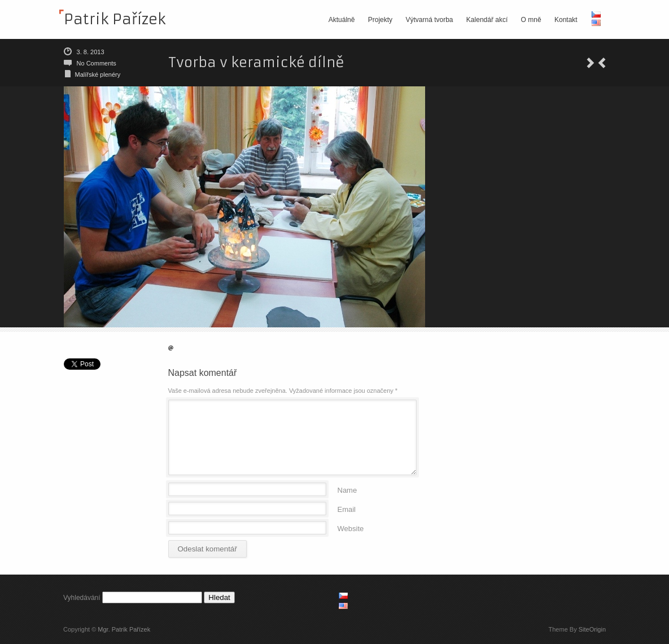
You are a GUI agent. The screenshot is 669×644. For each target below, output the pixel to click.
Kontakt (566, 20)
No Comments (97, 63)
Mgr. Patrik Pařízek (124, 629)
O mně (531, 20)
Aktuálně (342, 20)
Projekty (380, 20)
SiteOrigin (592, 629)
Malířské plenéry (98, 75)
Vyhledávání (82, 598)
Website (351, 528)
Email (347, 509)
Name (347, 490)
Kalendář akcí (487, 20)
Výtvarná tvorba (429, 20)
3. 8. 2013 (91, 52)
